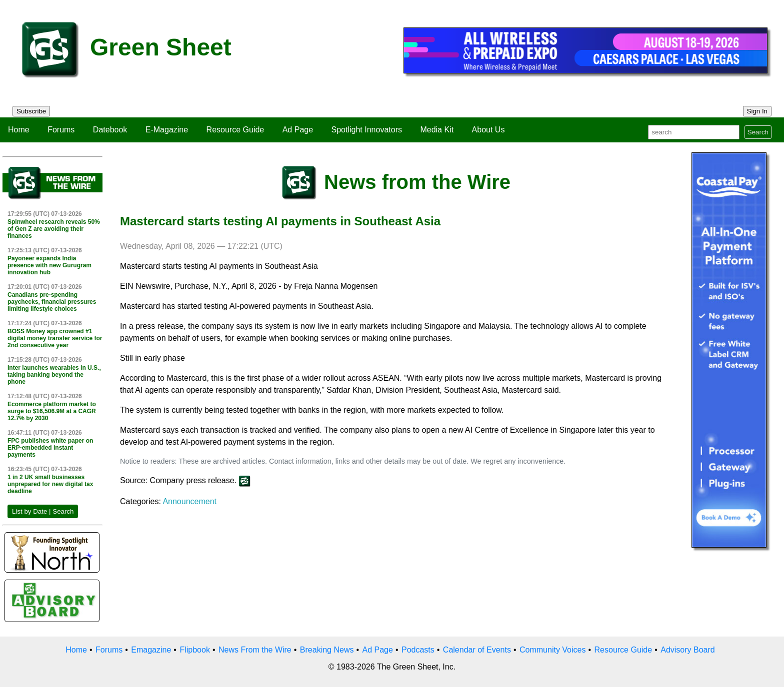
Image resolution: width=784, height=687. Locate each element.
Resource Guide (235, 130)
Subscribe (31, 111)
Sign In (757, 111)
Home (19, 130)
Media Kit (437, 130)
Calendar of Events (477, 650)
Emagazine (151, 650)
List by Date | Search (43, 511)
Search (758, 132)
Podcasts (418, 650)
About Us (488, 130)
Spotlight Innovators (367, 130)
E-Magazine (167, 130)
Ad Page (298, 130)
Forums (61, 130)
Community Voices (553, 650)
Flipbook (194, 650)
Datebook (110, 130)
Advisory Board (688, 650)
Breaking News (327, 650)
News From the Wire (255, 650)
